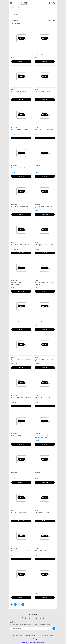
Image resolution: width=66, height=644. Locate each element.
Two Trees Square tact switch (18, 91)
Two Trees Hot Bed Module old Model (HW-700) (21, 475)
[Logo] (24, 3)
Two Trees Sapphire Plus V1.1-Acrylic (20, 130)
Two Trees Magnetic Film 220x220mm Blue (44, 322)
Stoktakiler (15, 20)
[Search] (33, 8)
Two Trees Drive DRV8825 (18, 589)
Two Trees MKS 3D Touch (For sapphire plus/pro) (44, 130)
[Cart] (54, 3)
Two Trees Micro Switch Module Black (44, 474)
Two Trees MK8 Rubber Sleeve (19, 436)
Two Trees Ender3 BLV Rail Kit (19, 53)
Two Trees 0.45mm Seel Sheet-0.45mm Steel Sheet (44, 283)
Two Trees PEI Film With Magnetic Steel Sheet (21, 360)
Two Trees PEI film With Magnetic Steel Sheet (44, 360)
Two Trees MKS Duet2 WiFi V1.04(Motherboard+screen (41, 437)
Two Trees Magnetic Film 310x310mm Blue (21, 322)
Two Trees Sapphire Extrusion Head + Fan (44, 207)
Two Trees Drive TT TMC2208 (42, 512)
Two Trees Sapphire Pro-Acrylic (42, 91)
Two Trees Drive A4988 (40, 551)
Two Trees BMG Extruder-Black (19, 168)
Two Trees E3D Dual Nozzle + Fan (19, 206)
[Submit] (54, 629)
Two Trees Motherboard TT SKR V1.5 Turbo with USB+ (44, 245)
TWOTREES (14, 51)
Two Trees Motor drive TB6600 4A (20, 551)
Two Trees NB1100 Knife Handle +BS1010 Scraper (43, 54)
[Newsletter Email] (33, 629)
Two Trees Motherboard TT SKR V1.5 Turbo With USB (20, 283)
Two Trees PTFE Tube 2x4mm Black (43, 398)
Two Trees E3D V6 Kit (40, 168)
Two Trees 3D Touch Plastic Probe (43, 589)
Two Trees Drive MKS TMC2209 (19, 512)
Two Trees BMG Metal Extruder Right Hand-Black (20, 245)
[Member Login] (50, 3)
